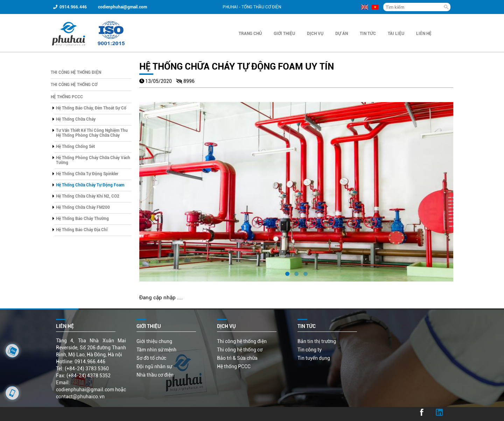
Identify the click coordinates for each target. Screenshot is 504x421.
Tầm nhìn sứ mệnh (156, 350)
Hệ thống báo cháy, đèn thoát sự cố (91, 108)
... (57, 414)
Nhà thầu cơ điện (155, 375)
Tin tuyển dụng (314, 358)
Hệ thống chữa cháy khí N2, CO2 (88, 196)
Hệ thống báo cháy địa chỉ (82, 230)
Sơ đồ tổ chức (151, 358)
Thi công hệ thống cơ (74, 85)
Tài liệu (396, 34)
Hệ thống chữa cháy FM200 (83, 207)
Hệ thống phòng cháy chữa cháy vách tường (93, 160)
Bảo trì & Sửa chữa (237, 358)
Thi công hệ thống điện (76, 72)
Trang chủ (250, 34)
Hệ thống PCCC (67, 97)
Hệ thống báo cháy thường (82, 219)
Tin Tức (368, 34)
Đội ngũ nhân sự (154, 366)
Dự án (342, 34)
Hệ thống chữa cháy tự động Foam (90, 185)
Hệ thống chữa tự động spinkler (87, 174)
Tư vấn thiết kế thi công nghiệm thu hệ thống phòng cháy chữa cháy (92, 133)
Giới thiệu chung (154, 341)
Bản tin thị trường (317, 341)
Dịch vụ (315, 34)
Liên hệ (424, 34)
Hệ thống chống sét (75, 147)
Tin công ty (310, 350)
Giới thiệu (284, 34)
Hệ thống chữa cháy (76, 119)
